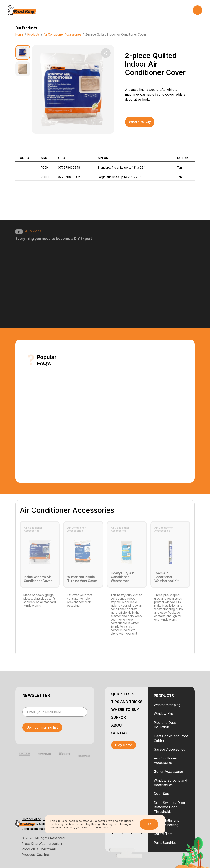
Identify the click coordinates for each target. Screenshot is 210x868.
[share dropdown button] (106, 53)
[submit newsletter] (42, 727)
